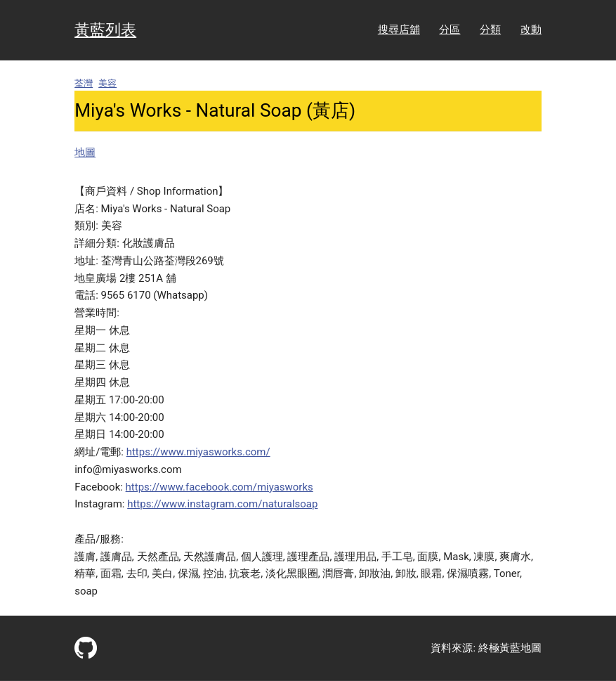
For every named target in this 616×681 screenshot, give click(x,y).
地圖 (85, 153)
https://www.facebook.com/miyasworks (219, 487)
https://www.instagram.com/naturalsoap (222, 504)
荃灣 (84, 83)
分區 (450, 30)
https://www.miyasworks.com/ (198, 452)
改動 (531, 30)
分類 (490, 30)
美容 (107, 83)
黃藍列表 (105, 30)
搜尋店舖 (399, 30)
